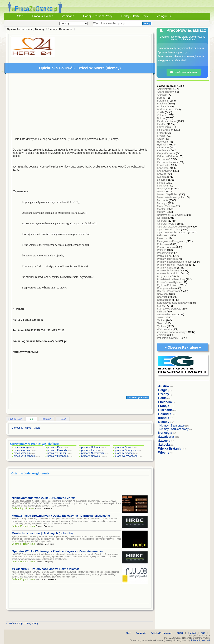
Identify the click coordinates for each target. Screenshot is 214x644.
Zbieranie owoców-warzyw (173, 332)
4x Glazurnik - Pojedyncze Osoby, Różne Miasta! (45, 569)
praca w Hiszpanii (58, 456)
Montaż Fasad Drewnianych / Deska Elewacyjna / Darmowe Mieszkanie (61, 516)
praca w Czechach (24, 456)
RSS (203, 633)
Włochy (164, 453)
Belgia (163, 390)
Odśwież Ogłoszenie (138, 398)
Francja (164, 406)
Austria (164, 386)
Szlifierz (162, 311)
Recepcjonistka (166, 288)
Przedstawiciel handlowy (172, 279)
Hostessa (163, 142)
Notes (63, 419)
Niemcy (40, 29)
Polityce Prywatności (200, 640)
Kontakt (47, 419)
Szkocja (164, 445)
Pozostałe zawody (168, 338)
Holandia (165, 414)
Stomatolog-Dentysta (169, 309)
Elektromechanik (167, 121)
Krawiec (162, 174)
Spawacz (163, 297)
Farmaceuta (164, 127)
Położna (162, 250)
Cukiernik (163, 115)
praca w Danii (55, 447)
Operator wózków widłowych (174, 227)
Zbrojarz (162, 335)
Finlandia (165, 402)
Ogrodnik (163, 218)
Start (20, 16)
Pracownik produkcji (169, 273)
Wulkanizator (165, 329)
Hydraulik (163, 144)
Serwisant (163, 294)
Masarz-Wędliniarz (168, 194)
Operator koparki (167, 224)
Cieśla (161, 112)
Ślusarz (162, 317)
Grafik (161, 139)
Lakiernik (163, 180)
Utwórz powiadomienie (184, 72)
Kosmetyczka (165, 171)
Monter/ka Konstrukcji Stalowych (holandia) (42, 533)
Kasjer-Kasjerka (167, 153)
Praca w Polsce (43, 16)
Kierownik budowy (168, 162)
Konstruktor (164, 165)
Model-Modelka (166, 206)
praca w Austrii (22, 450)
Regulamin (141, 633)
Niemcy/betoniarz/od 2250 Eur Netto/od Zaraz (43, 498)
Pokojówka (164, 244)
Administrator (165, 89)
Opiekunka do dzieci (169, 229)
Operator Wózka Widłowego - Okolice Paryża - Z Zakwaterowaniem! (59, 551)
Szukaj (147, 23)
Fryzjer (161, 136)
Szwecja (164, 441)
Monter (161, 209)
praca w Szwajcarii (126, 450)
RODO (180, 633)
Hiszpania (166, 410)
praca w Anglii (22, 447)
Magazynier (164, 188)
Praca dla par (165, 256)
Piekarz (162, 238)
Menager (162, 203)
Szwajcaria (166, 437)
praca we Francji (57, 453)
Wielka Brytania (170, 449)
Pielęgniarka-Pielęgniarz (171, 241)
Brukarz (162, 106)
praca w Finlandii (57, 450)
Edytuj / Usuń (15, 419)
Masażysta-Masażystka (171, 197)
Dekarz (162, 118)
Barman (162, 98)
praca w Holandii (91, 447)
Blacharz (162, 103)
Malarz (161, 191)
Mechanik (163, 200)
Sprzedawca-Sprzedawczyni (174, 303)
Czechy (164, 394)
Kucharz (162, 177)
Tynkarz (162, 326)
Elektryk (162, 124)
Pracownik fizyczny (168, 270)
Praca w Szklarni (167, 268)
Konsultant (164, 168)
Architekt (162, 95)
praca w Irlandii (90, 450)
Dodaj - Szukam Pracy (98, 16)
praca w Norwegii (91, 456)
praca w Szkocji (124, 447)
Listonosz (163, 186)
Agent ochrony (166, 92)
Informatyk (163, 147)
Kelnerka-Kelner (167, 156)
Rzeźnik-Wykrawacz (169, 291)
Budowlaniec (165, 109)
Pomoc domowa (167, 247)
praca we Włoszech (126, 456)
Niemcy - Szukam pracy (174, 429)
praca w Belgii (22, 453)
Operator (162, 221)
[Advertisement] (80, 102)
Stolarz (161, 306)
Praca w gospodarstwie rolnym (175, 262)
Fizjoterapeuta (166, 130)
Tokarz (161, 323)
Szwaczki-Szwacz (168, 314)
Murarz (161, 212)
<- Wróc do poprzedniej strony (22, 623)
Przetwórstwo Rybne (169, 282)
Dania (162, 398)
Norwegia (165, 433)
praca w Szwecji (124, 453)
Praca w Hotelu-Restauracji (173, 265)
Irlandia (164, 418)
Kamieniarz (164, 150)
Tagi (31, 419)
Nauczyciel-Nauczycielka (172, 215)
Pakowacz (163, 235)
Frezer (161, 133)
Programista (164, 276)
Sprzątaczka (165, 300)
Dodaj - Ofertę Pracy (135, 16)
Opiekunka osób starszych (173, 232)
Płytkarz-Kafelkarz (168, 285)
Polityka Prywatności (161, 633)
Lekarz (161, 183)
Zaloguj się (164, 16)
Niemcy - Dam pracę (60, 29)
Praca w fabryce (167, 259)
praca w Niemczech (93, 453)
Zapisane (68, 16)
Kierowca (163, 159)
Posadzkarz (164, 253)
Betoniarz (163, 101)
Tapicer (162, 320)
